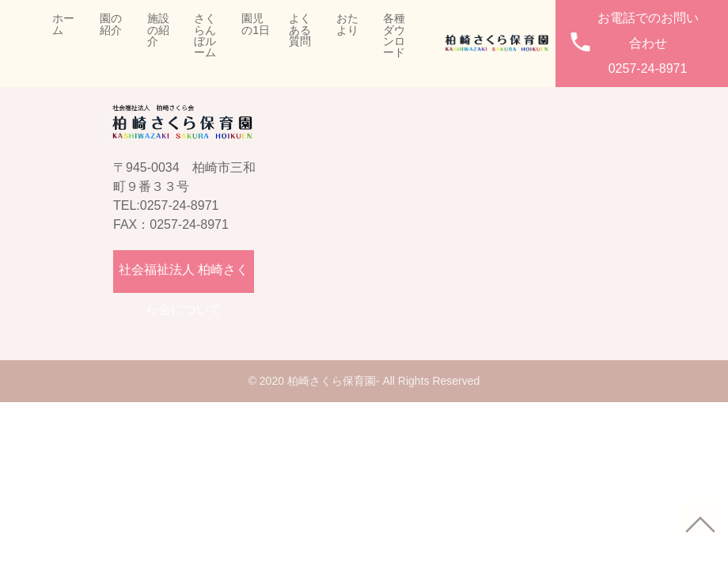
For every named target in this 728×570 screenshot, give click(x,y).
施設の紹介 (158, 30)
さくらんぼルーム (205, 36)
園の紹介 (111, 24)
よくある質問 (300, 30)
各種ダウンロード (394, 36)
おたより (347, 24)
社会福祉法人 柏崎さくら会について (184, 278)
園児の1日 (256, 24)
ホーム (63, 24)
